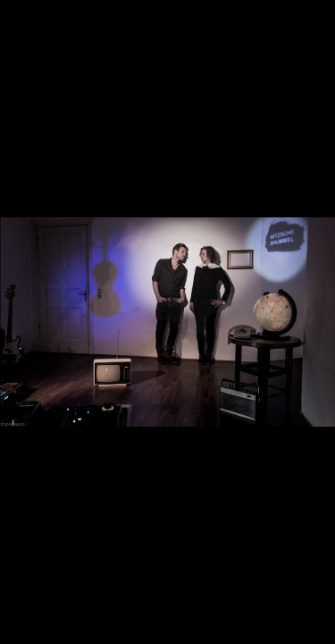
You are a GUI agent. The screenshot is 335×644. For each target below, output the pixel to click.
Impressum (12, 424)
